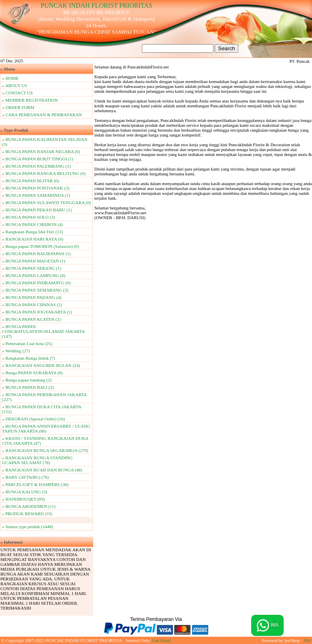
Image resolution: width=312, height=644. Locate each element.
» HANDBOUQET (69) (24, 499)
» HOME (10, 78)
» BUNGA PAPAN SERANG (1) (32, 268)
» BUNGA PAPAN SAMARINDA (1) (36, 195)
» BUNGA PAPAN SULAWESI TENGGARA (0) (46, 203)
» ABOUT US (15, 85)
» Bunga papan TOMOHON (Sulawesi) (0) (41, 246)
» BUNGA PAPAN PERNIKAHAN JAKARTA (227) (44, 397)
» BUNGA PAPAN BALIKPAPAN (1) (36, 254)
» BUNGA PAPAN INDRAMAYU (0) (36, 283)
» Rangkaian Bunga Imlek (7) (29, 358)
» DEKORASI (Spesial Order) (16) (33, 419)
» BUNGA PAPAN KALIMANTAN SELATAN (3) (45, 142)
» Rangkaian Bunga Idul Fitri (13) (32, 232)
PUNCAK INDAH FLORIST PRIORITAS (96, 5)
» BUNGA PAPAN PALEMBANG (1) (36, 166)
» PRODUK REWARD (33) (27, 514)
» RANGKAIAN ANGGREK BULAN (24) (41, 365)
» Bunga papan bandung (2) (27, 380)
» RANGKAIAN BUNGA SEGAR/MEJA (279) (45, 450)
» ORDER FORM (18, 107)
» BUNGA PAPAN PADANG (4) (32, 297)
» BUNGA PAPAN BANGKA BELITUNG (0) (44, 173)
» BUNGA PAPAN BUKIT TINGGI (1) (38, 159)
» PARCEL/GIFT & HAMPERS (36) (35, 484)
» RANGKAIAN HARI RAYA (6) (33, 239)
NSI (307, 640)
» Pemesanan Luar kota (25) (27, 343)
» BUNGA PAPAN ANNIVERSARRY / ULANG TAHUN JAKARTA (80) (46, 429)
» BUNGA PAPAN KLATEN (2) (31, 319)
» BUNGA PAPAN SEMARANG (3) (35, 290)
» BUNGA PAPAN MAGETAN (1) (34, 261)
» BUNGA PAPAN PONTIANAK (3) (36, 188)
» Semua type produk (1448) (28, 527)
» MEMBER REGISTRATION (30, 100)
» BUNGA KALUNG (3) (25, 492)
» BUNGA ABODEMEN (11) (29, 506)
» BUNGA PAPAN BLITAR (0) (31, 181)
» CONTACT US (17, 93)
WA (267, 625)
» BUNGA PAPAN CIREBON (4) (32, 224)
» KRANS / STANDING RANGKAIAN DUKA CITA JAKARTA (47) (45, 441)
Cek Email (161, 640)
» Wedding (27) (16, 351)
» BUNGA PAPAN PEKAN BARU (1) (37, 210)
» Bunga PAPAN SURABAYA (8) (32, 373)
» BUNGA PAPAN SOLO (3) (29, 217)
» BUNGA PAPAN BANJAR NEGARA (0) (41, 151)
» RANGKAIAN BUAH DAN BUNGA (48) (42, 470)
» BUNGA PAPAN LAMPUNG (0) (34, 275)
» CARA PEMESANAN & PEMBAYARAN (42, 115)
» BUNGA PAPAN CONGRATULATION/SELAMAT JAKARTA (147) (44, 331)
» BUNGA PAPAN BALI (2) (28, 387)
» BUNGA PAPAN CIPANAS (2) (32, 305)
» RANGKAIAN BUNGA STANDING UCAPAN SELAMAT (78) (37, 460)
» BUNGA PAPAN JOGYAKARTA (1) (37, 312)
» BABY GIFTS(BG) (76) (25, 477)
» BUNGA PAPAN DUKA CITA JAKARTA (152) (42, 409)
